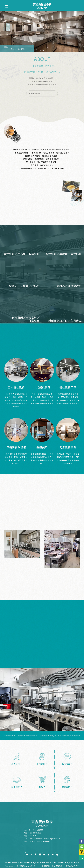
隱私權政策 (46, 866)
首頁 (31, 852)
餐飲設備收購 (63, 863)
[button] (41, 51)
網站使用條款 (57, 866)
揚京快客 (20, 866)
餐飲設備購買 (40, 863)
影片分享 (44, 852)
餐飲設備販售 (52, 863)
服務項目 (36, 852)
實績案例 (48, 852)
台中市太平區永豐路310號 (40, 842)
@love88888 (38, 830)
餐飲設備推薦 (74, 863)
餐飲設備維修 (29, 863)
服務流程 (40, 852)
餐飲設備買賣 (18, 863)
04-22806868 (36, 833)
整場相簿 (53, 852)
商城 (57, 852)
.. (64, 866)
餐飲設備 (8, 863)
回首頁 (27, 852)
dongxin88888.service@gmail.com (45, 839)
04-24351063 (35, 836)
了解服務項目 (42, 104)
